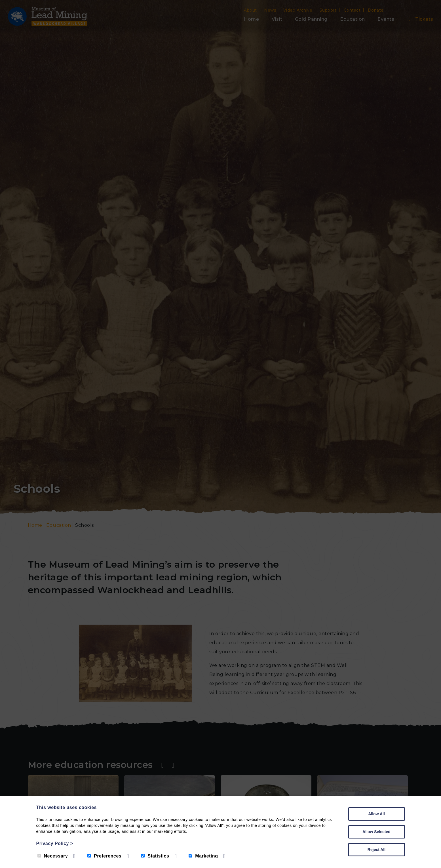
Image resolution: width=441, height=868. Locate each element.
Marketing (203, 856)
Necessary (53, 856)
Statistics (155, 856)
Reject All (376, 850)
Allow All (376, 814)
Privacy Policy (55, 843)
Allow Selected (376, 832)
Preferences (104, 856)
